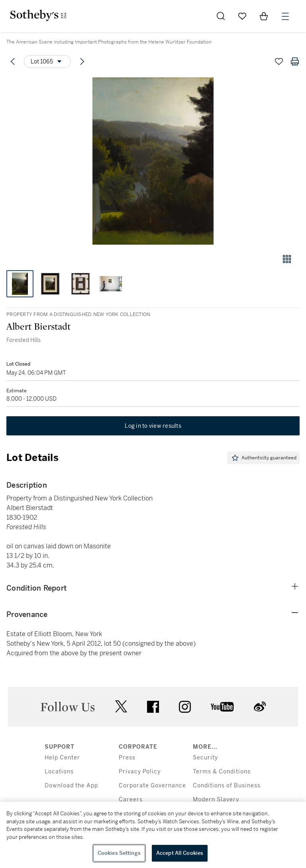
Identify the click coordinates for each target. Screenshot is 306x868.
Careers (131, 800)
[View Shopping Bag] (264, 16)
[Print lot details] (295, 61)
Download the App (71, 786)
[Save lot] (279, 61)
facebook (153, 707)
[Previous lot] (13, 61)
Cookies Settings (119, 853)
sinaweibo (260, 707)
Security (205, 758)
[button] (153, 161)
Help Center (62, 758)
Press (127, 758)
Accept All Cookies (180, 853)
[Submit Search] (221, 16)
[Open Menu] (285, 16)
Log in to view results (153, 426)
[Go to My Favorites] (242, 16)
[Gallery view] (287, 259)
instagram (185, 707)
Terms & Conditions (222, 772)
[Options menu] (47, 61)
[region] (153, 835)
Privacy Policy (140, 772)
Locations (59, 772)
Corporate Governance (152, 786)
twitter (121, 707)
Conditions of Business (227, 786)
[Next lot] (82, 61)
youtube (222, 707)
